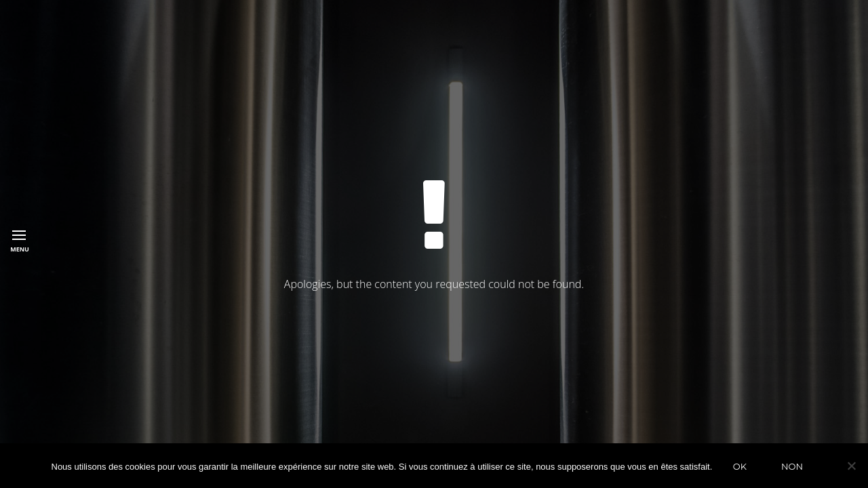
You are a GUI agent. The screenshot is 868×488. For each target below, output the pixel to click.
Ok (740, 466)
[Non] (851, 466)
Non (792, 466)
